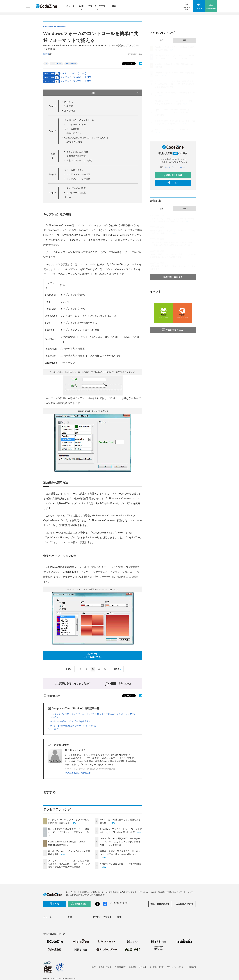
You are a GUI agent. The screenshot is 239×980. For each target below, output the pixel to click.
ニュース (70, 6)
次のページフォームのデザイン (93, 655)
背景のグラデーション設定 (79, 160)
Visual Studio (71, 64)
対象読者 (69, 106)
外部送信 (192, 967)
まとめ (68, 197)
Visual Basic (56, 64)
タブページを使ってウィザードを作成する (70, 721)
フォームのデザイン (74, 170)
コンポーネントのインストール (79, 120)
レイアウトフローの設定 (78, 174)
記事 (81, 6)
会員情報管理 (120, 967)
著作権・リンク (105, 967)
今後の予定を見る (172, 330)
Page (52, 106)
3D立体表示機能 (74, 142)
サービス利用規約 (157, 967)
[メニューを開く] (28, 6)
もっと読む (53, 729)
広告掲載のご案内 (184, 904)
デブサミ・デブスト (98, 6)
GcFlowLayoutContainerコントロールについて (86, 138)
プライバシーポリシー (176, 967)
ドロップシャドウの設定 (78, 179)
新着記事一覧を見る (173, 277)
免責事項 (132, 967)
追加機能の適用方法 (76, 156)
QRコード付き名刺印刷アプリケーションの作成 (73, 726)
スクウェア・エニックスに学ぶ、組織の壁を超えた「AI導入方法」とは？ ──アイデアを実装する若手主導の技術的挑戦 (69, 864)
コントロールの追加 (76, 124)
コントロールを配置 (76, 193)
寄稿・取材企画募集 (160, 904)
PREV (68, 669)
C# (46, 64)
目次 (115, 93)
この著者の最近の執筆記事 (78, 773)
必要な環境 (70, 111)
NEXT (118, 669)
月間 (184, 40)
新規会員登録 (172, 175)
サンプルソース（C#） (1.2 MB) (76, 77)
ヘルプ (93, 967)
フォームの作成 (72, 129)
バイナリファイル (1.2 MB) (73, 73)
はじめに (69, 102)
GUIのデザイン (74, 133)
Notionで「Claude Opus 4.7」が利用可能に (121, 864)
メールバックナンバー (173, 167)
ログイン (172, 183)
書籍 (114, 6)
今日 (162, 40)
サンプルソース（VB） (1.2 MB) (76, 81)
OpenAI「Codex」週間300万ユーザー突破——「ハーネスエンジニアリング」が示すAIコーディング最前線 (120, 842)
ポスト (128, 64)
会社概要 (143, 967)
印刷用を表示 (52, 696)
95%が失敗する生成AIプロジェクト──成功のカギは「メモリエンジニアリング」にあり (69, 832)
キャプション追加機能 (77, 152)
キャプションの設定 (76, 188)
